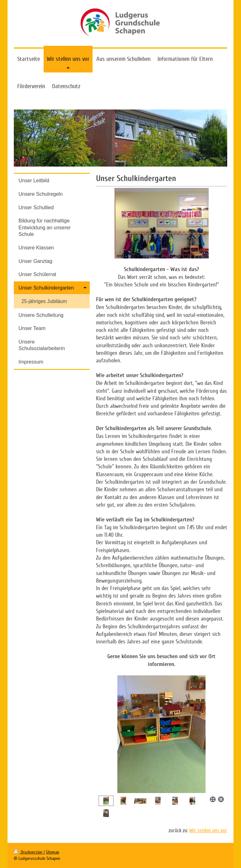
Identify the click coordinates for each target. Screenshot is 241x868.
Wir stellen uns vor (208, 831)
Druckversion (29, 852)
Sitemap (53, 852)
